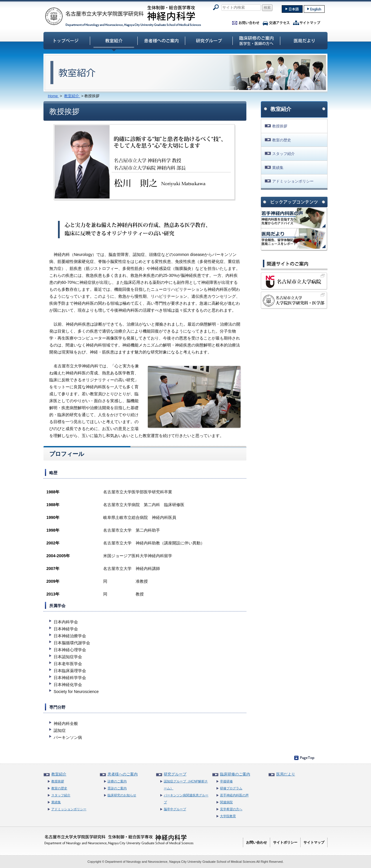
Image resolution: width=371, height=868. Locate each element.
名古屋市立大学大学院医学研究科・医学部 (294, 300)
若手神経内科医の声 (234, 795)
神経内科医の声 (293, 218)
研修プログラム (231, 788)
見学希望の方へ (231, 809)
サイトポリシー (285, 842)
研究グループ (209, 40)
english (314, 9)
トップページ (66, 40)
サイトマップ (307, 22)
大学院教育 (228, 816)
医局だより (304, 40)
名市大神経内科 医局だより (293, 239)
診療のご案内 (117, 781)
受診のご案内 (117, 788)
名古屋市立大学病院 (294, 281)
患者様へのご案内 (161, 40)
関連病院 (226, 802)
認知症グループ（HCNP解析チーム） (186, 785)
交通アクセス (276, 22)
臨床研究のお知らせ (122, 795)
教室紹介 (114, 40)
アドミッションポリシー (293, 181)
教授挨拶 (280, 126)
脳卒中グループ (175, 809)
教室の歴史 (282, 140)
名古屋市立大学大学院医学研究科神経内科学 (123, 16)
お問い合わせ (246, 22)
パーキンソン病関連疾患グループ (186, 799)
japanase (292, 9)
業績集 (278, 168)
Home (53, 96)
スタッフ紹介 (283, 154)
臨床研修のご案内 (257, 40)
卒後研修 (226, 781)
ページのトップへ (304, 758)
